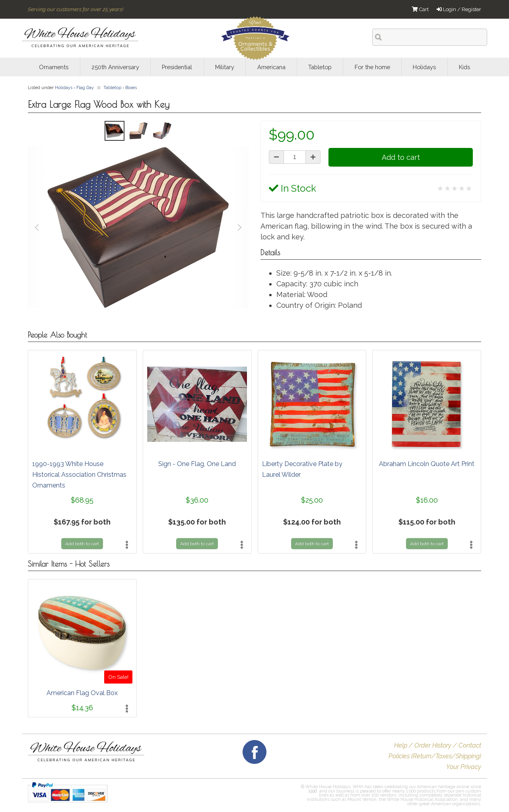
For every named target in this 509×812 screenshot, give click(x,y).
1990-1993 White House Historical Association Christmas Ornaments (79, 475)
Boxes (131, 87)
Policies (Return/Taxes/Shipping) (435, 756)
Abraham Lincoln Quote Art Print (427, 464)
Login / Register (459, 9)
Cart (420, 9)
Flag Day (85, 87)
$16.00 (427, 500)
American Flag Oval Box (82, 693)
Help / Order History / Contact (438, 745)
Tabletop (112, 87)
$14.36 (82, 708)
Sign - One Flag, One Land (197, 464)
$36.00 (197, 500)
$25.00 (312, 500)
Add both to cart (82, 544)
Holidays (64, 87)
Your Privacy (464, 767)
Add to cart (401, 157)
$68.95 (82, 500)
